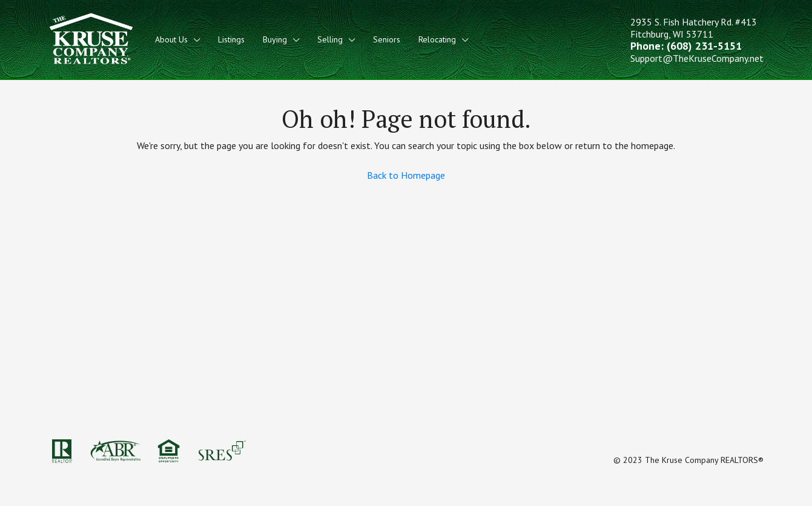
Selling (330, 39)
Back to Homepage (406, 175)
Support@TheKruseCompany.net (697, 58)
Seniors (387, 39)
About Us (171, 39)
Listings (231, 39)
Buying (275, 39)
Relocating (437, 39)
